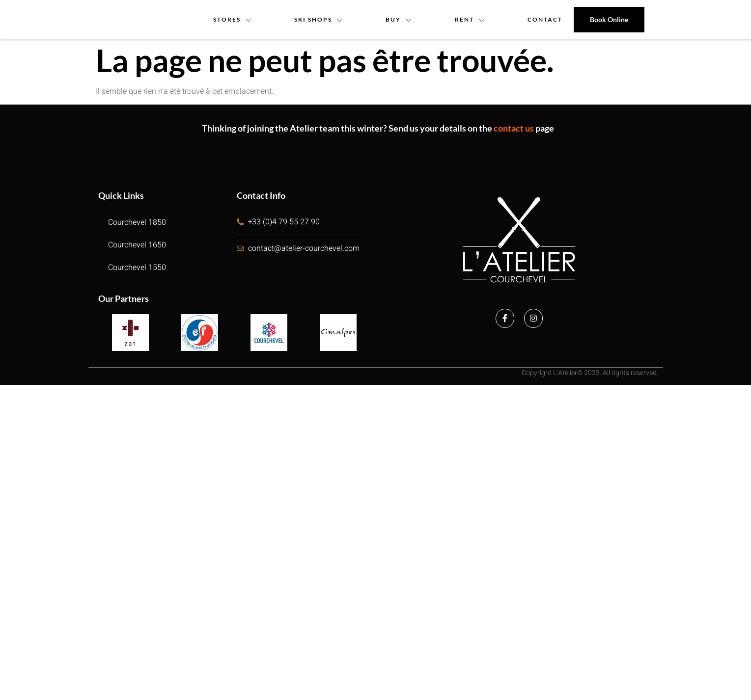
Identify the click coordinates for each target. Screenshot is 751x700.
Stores (233, 19)
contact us (514, 128)
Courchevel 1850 (137, 222)
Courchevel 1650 (137, 245)
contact (545, 19)
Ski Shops (319, 19)
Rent (470, 19)
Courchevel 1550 (137, 268)
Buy (400, 19)
